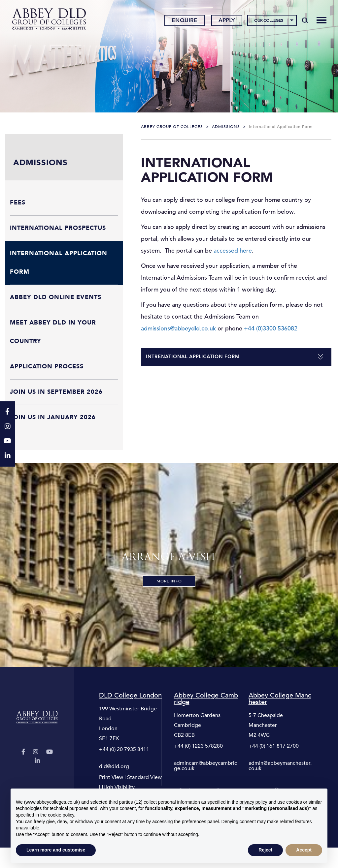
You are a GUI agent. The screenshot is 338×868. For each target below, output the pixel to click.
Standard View (144, 777)
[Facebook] (23, 752)
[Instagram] (36, 752)
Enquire (184, 21)
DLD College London (130, 696)
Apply (226, 21)
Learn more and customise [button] (56, 850)
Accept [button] (304, 850)
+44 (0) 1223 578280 (198, 746)
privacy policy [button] (253, 802)
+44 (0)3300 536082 (271, 329)
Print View (111, 777)
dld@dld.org (114, 766)
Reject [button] (265, 850)
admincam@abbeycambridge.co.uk (206, 766)
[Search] (304, 20)
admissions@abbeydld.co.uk (178, 329)
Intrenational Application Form (193, 357)
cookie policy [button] (61, 815)
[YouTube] (50, 752)
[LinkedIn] (37, 761)
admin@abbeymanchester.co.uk (280, 766)
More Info (169, 581)
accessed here (232, 251)
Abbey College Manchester (280, 699)
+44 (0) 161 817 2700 (274, 746)
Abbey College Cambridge (206, 699)
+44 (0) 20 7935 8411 (124, 749)
